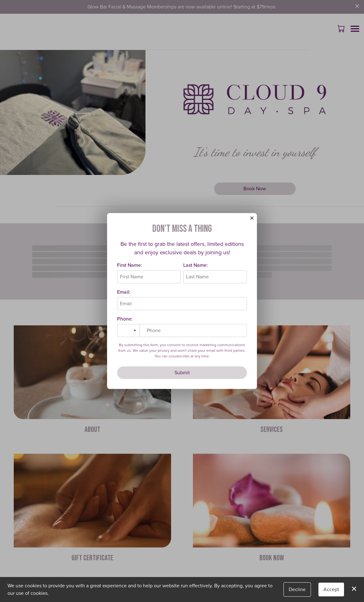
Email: (124, 294)
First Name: (130, 267)
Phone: (125, 320)
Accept (331, 589)
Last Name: (196, 267)
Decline (297, 589)
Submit (182, 374)
